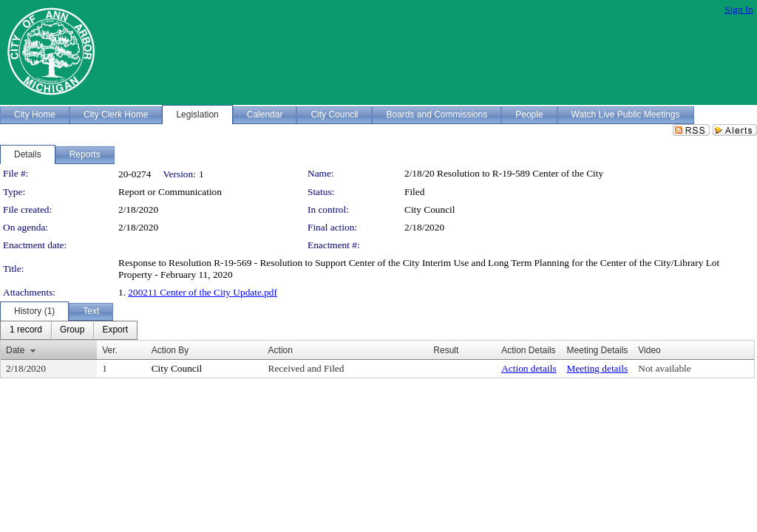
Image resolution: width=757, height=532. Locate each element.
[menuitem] (26, 330)
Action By (170, 350)
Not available (664, 368)
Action (281, 350)
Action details (529, 368)
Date (15, 350)
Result (446, 350)
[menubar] (69, 330)
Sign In (739, 9)
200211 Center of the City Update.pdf (203, 292)
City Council (430, 209)
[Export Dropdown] (115, 330)
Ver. (110, 350)
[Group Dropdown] (72, 330)
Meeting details (598, 368)
